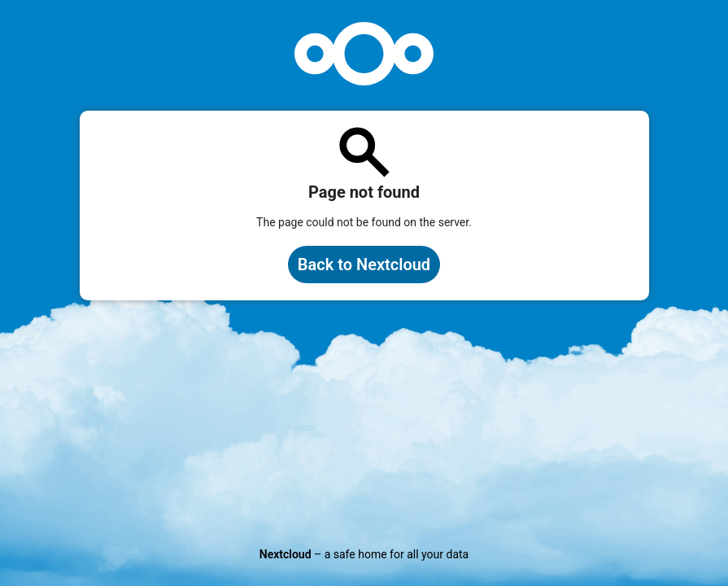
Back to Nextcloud (364, 265)
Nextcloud (286, 554)
